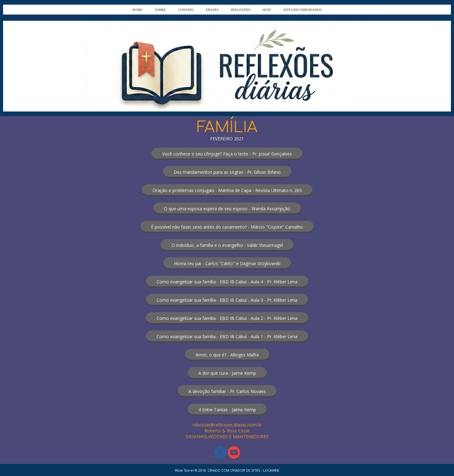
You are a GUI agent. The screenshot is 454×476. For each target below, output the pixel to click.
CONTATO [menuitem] (186, 10)
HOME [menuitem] (137, 10)
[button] (227, 154)
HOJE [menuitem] (267, 10)
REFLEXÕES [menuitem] (240, 10)
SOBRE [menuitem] (160, 10)
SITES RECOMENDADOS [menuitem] (302, 10)
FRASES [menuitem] (212, 10)
